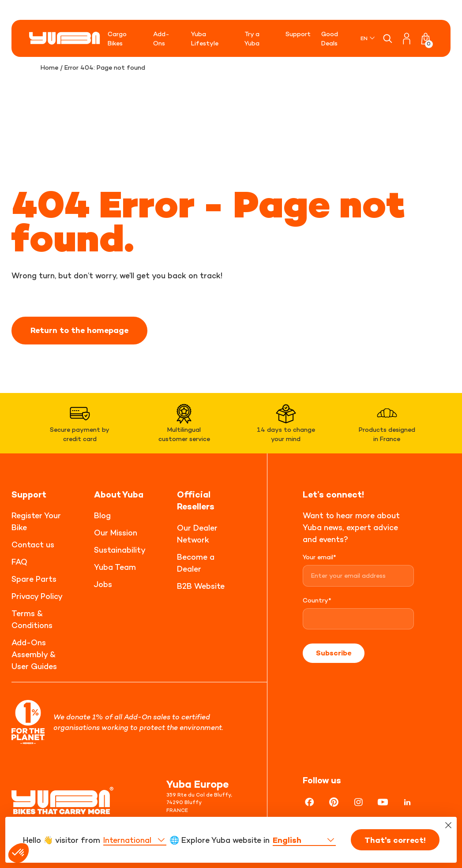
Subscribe (334, 653)
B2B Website (201, 586)
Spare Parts (34, 579)
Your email (319, 557)
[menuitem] (368, 38)
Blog (102, 515)
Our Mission (116, 533)
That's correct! (395, 846)
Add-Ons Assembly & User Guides (34, 654)
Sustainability (120, 550)
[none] (368, 38)
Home (49, 67)
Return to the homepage (79, 330)
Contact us (33, 544)
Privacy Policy (37, 596)
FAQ (19, 562)
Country (317, 600)
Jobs (103, 584)
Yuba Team (115, 567)
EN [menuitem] (364, 38)
